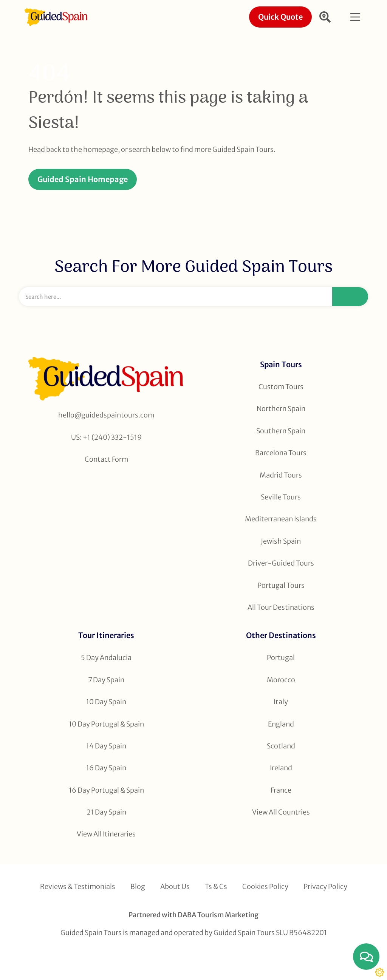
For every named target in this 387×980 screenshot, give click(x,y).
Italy (281, 702)
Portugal (281, 658)
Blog (138, 886)
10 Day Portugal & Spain (106, 724)
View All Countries (281, 812)
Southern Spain (281, 431)
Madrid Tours (281, 475)
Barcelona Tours (281, 453)
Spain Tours (281, 364)
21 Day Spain (106, 812)
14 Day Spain (106, 746)
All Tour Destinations (281, 607)
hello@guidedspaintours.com (106, 415)
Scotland (281, 746)
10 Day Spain (106, 702)
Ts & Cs (216, 886)
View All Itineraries (106, 834)
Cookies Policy (265, 886)
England (281, 724)
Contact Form (106, 459)
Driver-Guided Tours (281, 563)
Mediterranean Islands (281, 519)
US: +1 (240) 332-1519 (106, 437)
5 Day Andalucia (106, 658)
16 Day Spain (106, 768)
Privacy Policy (325, 886)
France (281, 790)
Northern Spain (281, 409)
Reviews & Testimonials (78, 886)
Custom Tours (281, 387)
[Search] (350, 297)
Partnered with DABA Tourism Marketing (193, 915)
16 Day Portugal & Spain (106, 790)
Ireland (281, 768)
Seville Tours (281, 497)
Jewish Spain (281, 541)
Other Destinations (281, 635)
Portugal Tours (281, 585)
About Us (175, 886)
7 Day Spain (106, 680)
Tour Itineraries (106, 635)
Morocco (281, 680)
